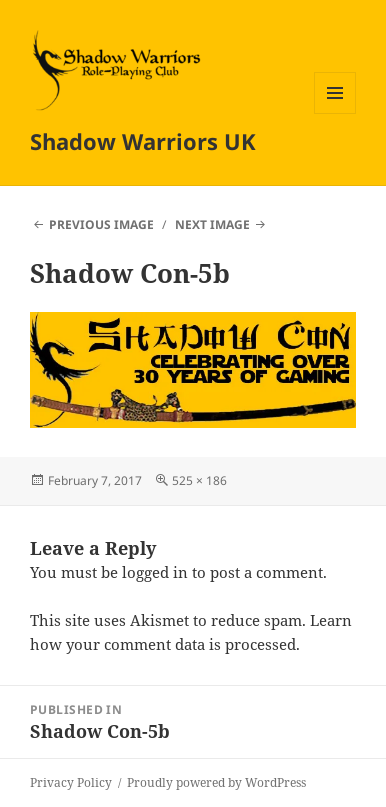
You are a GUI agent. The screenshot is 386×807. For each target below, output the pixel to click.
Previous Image (101, 224)
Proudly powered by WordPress (216, 782)
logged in (155, 572)
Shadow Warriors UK (143, 141)
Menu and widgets (335, 113)
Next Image (212, 224)
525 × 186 (199, 480)
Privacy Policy (71, 782)
